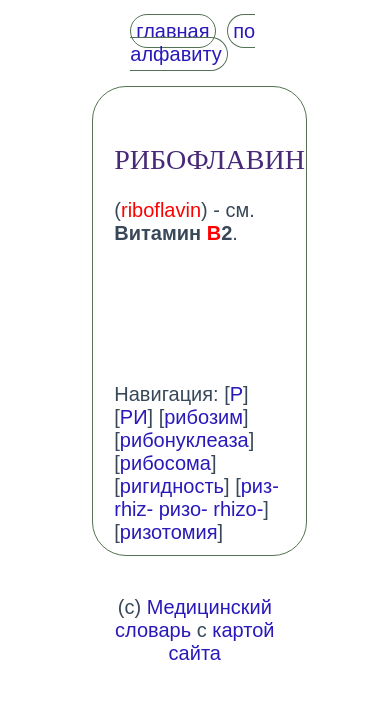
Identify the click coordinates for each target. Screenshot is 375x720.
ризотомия (169, 532)
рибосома (165, 463)
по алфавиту (192, 42)
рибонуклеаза (184, 440)
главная (172, 31)
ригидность (172, 486)
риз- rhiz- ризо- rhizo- (196, 497)
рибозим (203, 417)
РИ (134, 417)
